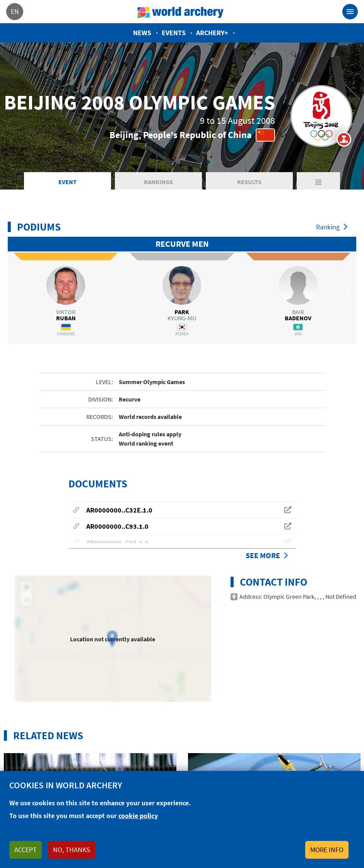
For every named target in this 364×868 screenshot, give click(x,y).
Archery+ (212, 33)
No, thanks (72, 850)
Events (174, 33)
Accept (26, 850)
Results (249, 182)
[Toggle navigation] (350, 12)
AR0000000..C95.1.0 (117, 527)
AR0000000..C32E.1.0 (119, 495)
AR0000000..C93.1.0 (117, 511)
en (15, 11)
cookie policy (138, 816)
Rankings (158, 182)
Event (68, 182)
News (142, 33)
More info (327, 850)
